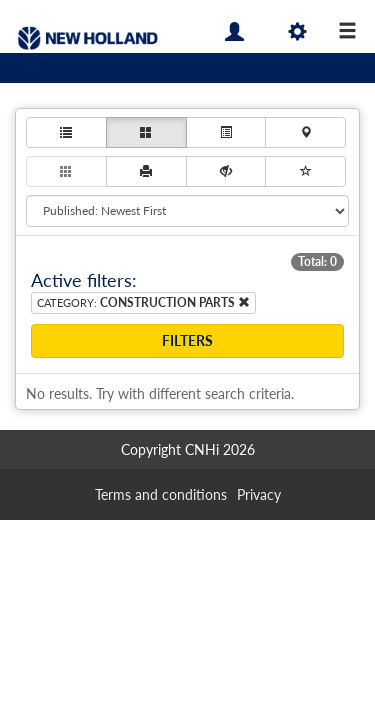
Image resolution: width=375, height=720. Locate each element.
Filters (187, 340)
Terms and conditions (161, 494)
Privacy (259, 494)
